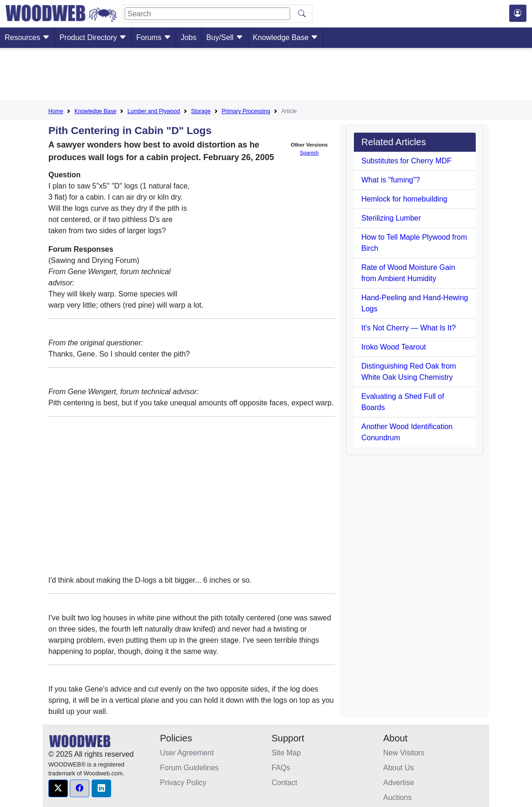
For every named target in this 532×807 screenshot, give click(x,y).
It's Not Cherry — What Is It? (409, 328)
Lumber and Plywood (154, 111)
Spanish (309, 153)
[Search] (207, 14)
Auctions (397, 797)
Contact (284, 783)
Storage (201, 111)
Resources (27, 37)
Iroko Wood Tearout (394, 347)
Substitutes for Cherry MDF (406, 161)
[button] (58, 788)
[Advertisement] (266, 76)
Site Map (286, 753)
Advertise (399, 783)
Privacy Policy (183, 783)
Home (56, 111)
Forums (154, 37)
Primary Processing (246, 111)
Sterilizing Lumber (391, 218)
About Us (399, 768)
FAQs (281, 768)
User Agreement (187, 753)
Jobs (189, 37)
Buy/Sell (224, 37)
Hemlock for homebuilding (404, 199)
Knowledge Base (286, 37)
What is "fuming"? (391, 180)
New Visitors (404, 753)
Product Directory (93, 37)
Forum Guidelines (189, 768)
